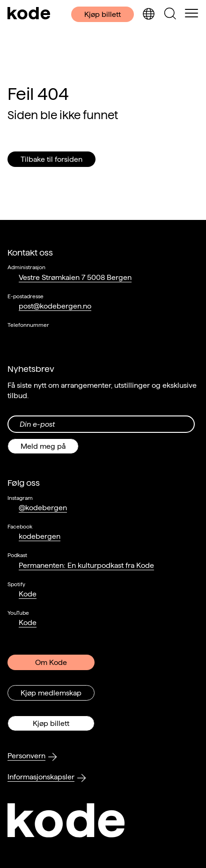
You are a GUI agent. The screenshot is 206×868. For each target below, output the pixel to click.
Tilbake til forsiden (51, 159)
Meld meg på (43, 446)
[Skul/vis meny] (191, 14)
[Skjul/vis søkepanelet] (170, 14)
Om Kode (51, 662)
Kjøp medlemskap (51, 693)
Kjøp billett (103, 14)
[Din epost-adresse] (101, 424)
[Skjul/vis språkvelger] (148, 14)
